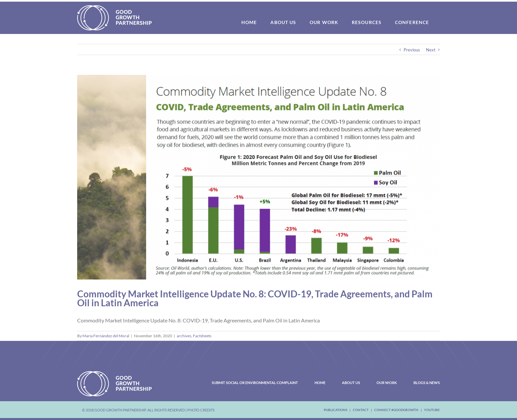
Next (431, 50)
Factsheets (202, 336)
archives (184, 336)
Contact (361, 410)
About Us (351, 383)
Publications (335, 410)
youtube (432, 410)
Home (320, 383)
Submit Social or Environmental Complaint (255, 383)
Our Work (387, 383)
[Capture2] (258, 177)
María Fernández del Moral (106, 336)
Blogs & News (427, 383)
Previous (412, 50)
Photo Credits (201, 410)
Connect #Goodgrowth (396, 410)
